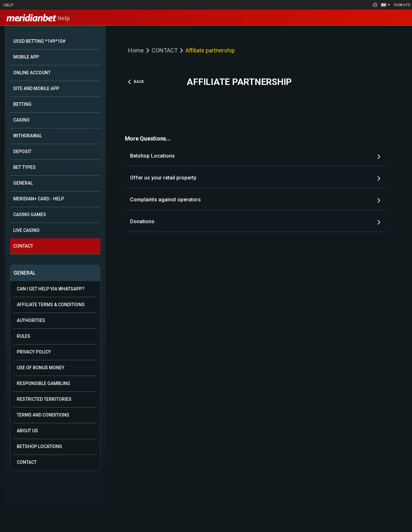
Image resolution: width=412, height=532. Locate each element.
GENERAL (23, 183)
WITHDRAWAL (28, 136)
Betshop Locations (39, 446)
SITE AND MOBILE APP (36, 88)
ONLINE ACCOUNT (32, 73)
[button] (386, 5)
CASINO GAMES (30, 215)
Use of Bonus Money (41, 368)
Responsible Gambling (43, 383)
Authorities (31, 320)
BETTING (22, 104)
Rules (23, 336)
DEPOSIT (22, 151)
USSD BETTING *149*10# (39, 41)
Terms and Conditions (43, 415)
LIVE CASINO (26, 230)
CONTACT (23, 246)
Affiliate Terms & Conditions (51, 305)
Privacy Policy (34, 352)
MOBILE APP (26, 57)
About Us (27, 431)
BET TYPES (24, 167)
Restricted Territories (44, 399)
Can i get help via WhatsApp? (51, 289)
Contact (27, 462)
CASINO (21, 120)
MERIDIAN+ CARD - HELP (39, 199)
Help (8, 5)
